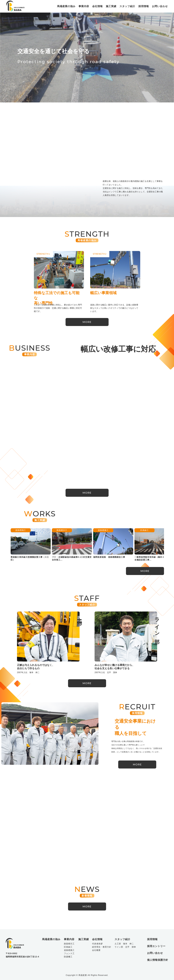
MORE (87, 322)
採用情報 (144, 6)
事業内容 (84, 6)
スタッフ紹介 (127, 6)
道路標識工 (91, 530)
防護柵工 (68, 957)
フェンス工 (69, 953)
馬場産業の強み (66, 6)
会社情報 (97, 6)
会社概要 (96, 950)
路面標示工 (49, 530)
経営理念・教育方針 (102, 947)
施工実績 (111, 6)
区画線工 (132, 530)
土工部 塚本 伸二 (124, 944)
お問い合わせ (160, 6)
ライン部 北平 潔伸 (125, 947)
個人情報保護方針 (158, 960)
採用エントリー (156, 946)
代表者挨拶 (97, 944)
